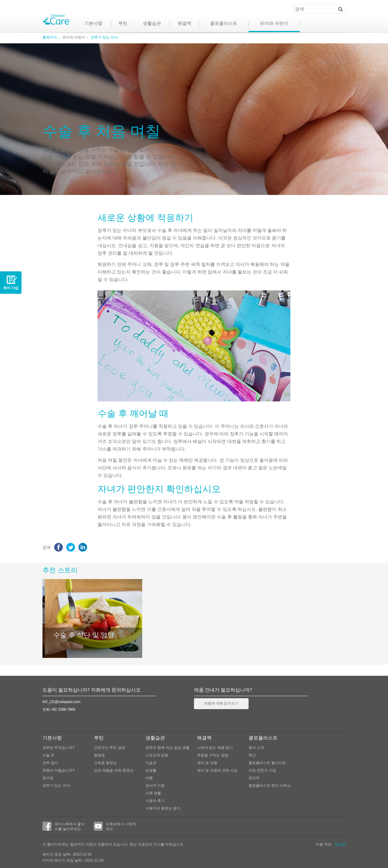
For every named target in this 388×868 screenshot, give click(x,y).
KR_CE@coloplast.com (62, 702)
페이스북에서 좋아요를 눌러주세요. (64, 826)
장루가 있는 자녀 (104, 38)
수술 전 (48, 755)
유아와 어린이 (274, 24)
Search (341, 9)
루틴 (123, 24)
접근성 (340, 844)
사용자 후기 (155, 801)
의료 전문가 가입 (262, 770)
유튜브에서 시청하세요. (115, 826)
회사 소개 (256, 748)
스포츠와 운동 (157, 755)
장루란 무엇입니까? (59, 748)
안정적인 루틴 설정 (110, 748)
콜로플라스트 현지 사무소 (270, 786)
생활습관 (152, 24)
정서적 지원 (155, 786)
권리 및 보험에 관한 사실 (217, 770)
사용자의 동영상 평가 (163, 808)
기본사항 (93, 24)
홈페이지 (50, 38)
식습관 (151, 763)
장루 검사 (50, 763)
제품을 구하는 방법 (213, 755)
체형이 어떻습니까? (59, 770)
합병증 (99, 755)
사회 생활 (153, 793)
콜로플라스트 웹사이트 (267, 763)
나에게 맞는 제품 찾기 (215, 748)
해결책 (184, 24)
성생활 (151, 770)
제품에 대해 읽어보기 (221, 704)
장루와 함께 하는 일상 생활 (167, 748)
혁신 (252, 755)
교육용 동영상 (105, 763)
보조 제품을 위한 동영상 (114, 770)
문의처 (254, 778)
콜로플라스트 (224, 24)
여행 (149, 778)
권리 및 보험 (207, 763)
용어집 (48, 778)
